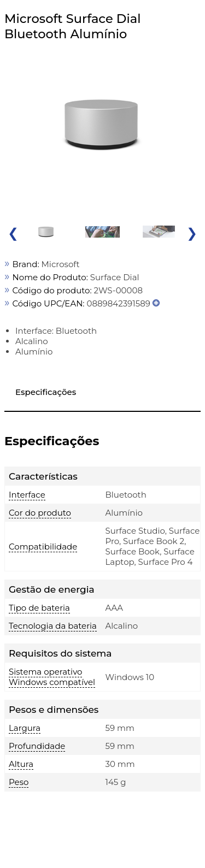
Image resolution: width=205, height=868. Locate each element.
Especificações (46, 392)
